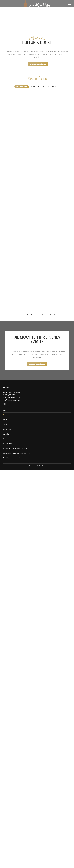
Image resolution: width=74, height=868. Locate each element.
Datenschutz (8, 444)
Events (5, 415)
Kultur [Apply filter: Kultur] (46, 87)
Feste (5, 420)
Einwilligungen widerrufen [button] (12, 458)
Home (5, 410)
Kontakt (6, 434)
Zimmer (6, 424)
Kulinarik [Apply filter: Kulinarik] (35, 87)
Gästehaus (7, 429)
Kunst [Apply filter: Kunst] (55, 87)
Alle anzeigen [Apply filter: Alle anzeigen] (22, 87)
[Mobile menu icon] (70, 4)
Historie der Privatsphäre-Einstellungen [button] (17, 453)
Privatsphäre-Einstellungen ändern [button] (15, 448)
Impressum (7, 439)
